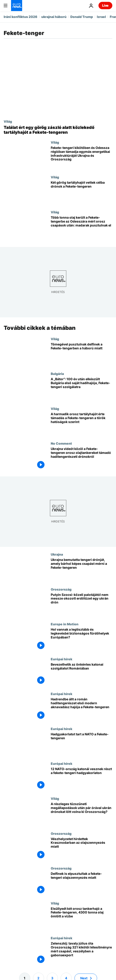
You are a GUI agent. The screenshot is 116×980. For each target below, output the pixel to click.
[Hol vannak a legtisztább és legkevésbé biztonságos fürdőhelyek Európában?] (82, 640)
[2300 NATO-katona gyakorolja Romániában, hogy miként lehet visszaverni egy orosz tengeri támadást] (82, 779)
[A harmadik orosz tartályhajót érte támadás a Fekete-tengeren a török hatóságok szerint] (82, 424)
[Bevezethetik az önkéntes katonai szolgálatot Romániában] (82, 674)
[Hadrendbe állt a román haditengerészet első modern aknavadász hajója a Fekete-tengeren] (82, 709)
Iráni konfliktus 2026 (21, 17)
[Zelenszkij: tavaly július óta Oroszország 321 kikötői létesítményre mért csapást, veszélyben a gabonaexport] (82, 954)
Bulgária (57, 374)
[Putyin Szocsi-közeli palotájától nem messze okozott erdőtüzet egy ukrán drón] (82, 605)
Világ (8, 121)
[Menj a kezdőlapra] (17, 6)
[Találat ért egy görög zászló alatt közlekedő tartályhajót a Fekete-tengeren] (58, 130)
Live (105, 5)
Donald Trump (82, 17)
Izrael (101, 17)
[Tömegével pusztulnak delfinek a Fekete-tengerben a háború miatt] (82, 354)
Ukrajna (57, 554)
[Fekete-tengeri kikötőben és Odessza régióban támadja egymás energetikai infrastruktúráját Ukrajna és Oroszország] (82, 158)
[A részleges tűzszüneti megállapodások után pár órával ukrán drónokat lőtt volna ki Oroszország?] (82, 814)
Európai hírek (61, 659)
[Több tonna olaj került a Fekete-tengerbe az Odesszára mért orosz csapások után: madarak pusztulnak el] (82, 228)
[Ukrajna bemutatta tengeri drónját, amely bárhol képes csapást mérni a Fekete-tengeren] (82, 570)
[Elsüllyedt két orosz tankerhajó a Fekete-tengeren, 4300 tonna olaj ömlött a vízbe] (82, 919)
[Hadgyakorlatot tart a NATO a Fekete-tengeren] (82, 744)
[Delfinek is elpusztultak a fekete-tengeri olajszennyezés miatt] (82, 884)
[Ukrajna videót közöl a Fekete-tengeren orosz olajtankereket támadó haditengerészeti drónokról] (82, 459)
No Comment (61, 443)
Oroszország (61, 589)
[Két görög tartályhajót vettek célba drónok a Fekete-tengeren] (82, 193)
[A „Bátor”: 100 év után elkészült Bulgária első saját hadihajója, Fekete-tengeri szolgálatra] (82, 389)
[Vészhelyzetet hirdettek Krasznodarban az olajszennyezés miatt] (82, 849)
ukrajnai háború (54, 17)
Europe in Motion (65, 624)
